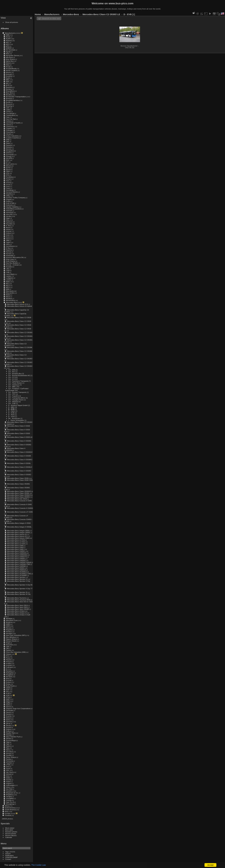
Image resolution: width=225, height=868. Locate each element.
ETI (7, 162)
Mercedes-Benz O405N (16, 559)
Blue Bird (9, 93)
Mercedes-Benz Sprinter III (17, 592)
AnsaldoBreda (11, 69)
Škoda (8, 725)
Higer (8, 218)
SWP (8, 699)
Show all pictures (12, 22)
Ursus (8, 768)
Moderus (9, 622)
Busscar (9, 104)
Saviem (9, 714)
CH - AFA (12, 370)
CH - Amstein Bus (15, 374)
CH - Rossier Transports (17, 392)
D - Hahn (12, 411)
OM (7, 648)
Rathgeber (10, 673)
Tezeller (9, 755)
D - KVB (11, 413)
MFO (8, 287)
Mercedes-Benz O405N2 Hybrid (19, 562)
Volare (8, 782)
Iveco (8, 239)
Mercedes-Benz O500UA (16, 570)
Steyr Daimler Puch (13, 737)
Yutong (9, 800)
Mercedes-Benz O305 (15, 546)
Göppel (9, 199)
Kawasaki (9, 255)
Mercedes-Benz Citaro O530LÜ (19, 495)
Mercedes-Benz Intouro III (17, 534)
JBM (8, 241)
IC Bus (8, 226)
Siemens (9, 722)
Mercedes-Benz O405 (15, 549)
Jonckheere (10, 246)
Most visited (10, 828)
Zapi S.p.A (10, 802)
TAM (8, 742)
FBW (8, 171)
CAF (8, 108)
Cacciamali (10, 113)
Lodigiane (10, 278)
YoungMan (10, 798)
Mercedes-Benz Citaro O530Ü (18, 497)
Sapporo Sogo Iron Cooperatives (18, 708)
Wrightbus (10, 795)
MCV (8, 285)
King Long (10, 259)
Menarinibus (10, 300)
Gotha (8, 201)
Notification (9, 855)
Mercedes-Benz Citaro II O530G (19, 441)
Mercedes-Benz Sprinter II (17, 579)
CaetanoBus (11, 115)
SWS (8, 701)
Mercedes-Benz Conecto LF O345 (20, 512)
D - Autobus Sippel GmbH (18, 405)
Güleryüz (9, 205)
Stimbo (9, 739)
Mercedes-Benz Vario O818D (18, 609)
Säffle (8, 703)
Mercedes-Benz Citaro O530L (18, 493)
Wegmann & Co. (12, 793)
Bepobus (9, 87)
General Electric (12, 192)
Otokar (8, 654)
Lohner (9, 280)
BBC (8, 80)
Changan (9, 130)
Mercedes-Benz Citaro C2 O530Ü (20, 359)
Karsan (9, 254)
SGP (8, 690)
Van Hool (9, 772)
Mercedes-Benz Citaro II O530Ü (19, 471)
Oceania (8, 815)
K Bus (8, 248)
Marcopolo (10, 291)
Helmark (9, 211)
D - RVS (11, 415)
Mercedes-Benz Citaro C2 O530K (20, 347)
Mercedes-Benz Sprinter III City (19, 594)
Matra (8, 295)
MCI (7, 284)
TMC (8, 744)
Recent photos (11, 834)
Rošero (9, 682)
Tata (7, 748)
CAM (8, 110)
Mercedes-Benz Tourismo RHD (19, 600)
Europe (7, 813)
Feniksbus (10, 177)
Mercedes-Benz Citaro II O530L (19, 463)
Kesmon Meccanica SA (15, 257)
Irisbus (8, 233)
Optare (8, 650)
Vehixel (9, 774)
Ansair (8, 67)
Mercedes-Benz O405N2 (16, 560)
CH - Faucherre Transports (18, 381)
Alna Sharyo (10, 59)
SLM (8, 693)
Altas (8, 65)
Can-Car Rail (11, 119)
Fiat (7, 181)
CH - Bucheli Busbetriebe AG (19, 375)
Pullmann (9, 667)
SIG (7, 691)
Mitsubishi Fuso (12, 620)
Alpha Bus (10, 61)
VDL (8, 770)
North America (10, 808)
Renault (9, 677)
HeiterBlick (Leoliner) (14, 209)
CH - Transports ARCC (17, 398)
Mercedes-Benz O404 (15, 547)
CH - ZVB (12, 403)
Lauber (9, 276)
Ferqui (8, 179)
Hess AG (9, 214)
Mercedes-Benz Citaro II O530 (18, 426)
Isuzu (8, 237)
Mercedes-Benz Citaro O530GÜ (19, 491)
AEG (8, 44)
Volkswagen (10, 785)
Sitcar (8, 723)
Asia (6, 811)
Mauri (8, 297)
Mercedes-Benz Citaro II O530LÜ (20, 467)
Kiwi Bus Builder (12, 263)
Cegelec (9, 128)
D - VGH (11, 417)
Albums (5, 28)
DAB (8, 140)
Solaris (8, 729)
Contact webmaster (218, 866)
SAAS (8, 688)
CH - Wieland (13, 402)
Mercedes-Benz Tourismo (17, 598)
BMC (8, 82)
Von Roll (9, 789)
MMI (8, 289)
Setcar (8, 718)
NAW (8, 626)
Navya (8, 628)
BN (7, 83)
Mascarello (10, 293)
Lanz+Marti (10, 274)
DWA (8, 143)
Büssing (9, 106)
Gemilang (9, 190)
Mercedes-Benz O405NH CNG (19, 564)
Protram (9, 665)
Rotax (8, 684)
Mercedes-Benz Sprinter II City (19, 581)
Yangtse (9, 796)
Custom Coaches (12, 138)
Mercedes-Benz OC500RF (17, 575)
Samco (9, 707)
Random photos (11, 832)
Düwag (9, 156)
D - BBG (11, 407)
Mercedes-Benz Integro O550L (19, 532)
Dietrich (9, 153)
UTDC (8, 765)
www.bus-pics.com (121, 3)
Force (8, 184)
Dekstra (9, 147)
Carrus (8, 125)
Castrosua (10, 126)
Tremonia (9, 761)
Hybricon (9, 222)
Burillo (8, 102)
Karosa (9, 252)
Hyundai (9, 224)
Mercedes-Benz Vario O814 (17, 605)
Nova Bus (10, 645)
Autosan (9, 74)
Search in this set (51, 18)
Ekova (8, 169)
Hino (8, 220)
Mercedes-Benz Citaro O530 (18, 478)
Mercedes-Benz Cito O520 (17, 499)
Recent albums (11, 835)
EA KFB (9, 158)
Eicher (8, 168)
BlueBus (9, 95)
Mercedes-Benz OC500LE (17, 572)
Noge (8, 643)
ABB (8, 35)
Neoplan (9, 633)
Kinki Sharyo (11, 261)
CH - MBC (12, 387)
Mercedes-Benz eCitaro (16, 611)
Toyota (8, 759)
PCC (8, 656)
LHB (8, 272)
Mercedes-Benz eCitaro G (17, 613)
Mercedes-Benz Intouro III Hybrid (19, 306)
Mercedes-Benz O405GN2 (17, 555)
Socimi (8, 727)
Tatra (8, 750)
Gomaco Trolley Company (16, 198)
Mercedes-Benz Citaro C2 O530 (19, 317)
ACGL (8, 37)
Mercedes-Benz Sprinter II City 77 (20, 589)
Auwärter (9, 76)
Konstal (9, 267)
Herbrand (9, 212)
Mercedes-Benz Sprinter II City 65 (20, 585)
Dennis (9, 149)
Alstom (8, 63)
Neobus (9, 632)
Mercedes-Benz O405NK (16, 566)
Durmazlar (10, 155)
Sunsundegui (11, 740)
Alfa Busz (9, 57)
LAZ (7, 269)
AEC (8, 42)
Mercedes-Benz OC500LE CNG (19, 574)
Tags (7, 852)
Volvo (8, 787)
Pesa (8, 658)
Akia (8, 54)
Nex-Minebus (11, 637)
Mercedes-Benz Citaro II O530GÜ (20, 452)
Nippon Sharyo (11, 639)
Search (8, 854)
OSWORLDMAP (11, 857)
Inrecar (9, 231)
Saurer (8, 712)
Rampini (9, 671)
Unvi (8, 767)
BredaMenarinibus (13, 100)
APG (8, 46)
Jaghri (8, 242)
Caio (8, 117)
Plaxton (9, 660)
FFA (7, 173)
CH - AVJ (12, 372)
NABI (8, 624)
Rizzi (8, 678)
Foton (8, 188)
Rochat (9, 680)
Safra (8, 705)
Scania (8, 716)
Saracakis (10, 710)
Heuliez (9, 216)
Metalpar (9, 618)
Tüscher (9, 763)
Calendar (9, 837)
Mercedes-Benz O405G (16, 551)
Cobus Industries (12, 136)
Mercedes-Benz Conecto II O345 (19, 501)
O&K (8, 646)
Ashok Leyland (11, 70)
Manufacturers (10, 33)
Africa (7, 806)
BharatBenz (10, 91)
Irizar (8, 235)
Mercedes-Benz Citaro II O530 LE (20, 437)
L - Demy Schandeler (16, 420)
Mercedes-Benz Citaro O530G (18, 484)
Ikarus (8, 227)
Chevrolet (9, 132)
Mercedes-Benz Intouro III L (17, 536)
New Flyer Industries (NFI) (16, 635)
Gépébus (9, 194)
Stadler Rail (10, 733)
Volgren (9, 783)
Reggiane (9, 675)
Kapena (9, 250)
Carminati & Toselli (13, 123)
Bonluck (9, 98)
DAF (8, 141)
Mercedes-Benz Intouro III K (18, 304)
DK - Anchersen (14, 418)
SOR (8, 695)
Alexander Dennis (13, 55)
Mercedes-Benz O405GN (17, 553)
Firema (9, 183)
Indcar (8, 229)
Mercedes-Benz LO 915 (16, 542)
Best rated (9, 830)
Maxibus (9, 298)
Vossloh (9, 791)
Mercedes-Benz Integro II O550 (19, 523)
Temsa (8, 753)
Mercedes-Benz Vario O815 (17, 607)
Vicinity (9, 780)
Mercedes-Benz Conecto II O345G (20, 508)
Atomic (8, 72)
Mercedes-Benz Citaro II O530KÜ (20, 460)
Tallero (8, 746)
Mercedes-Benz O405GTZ (17, 557)
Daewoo (9, 145)
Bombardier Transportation (16, 97)
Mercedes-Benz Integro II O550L (19, 527)
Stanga (9, 735)
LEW (8, 270)
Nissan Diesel (11, 641)
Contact (8, 859)
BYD (8, 85)
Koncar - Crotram (12, 265)
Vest (8, 776)
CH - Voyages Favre (16, 400)
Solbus (8, 731)
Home (38, 14)
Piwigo (208, 866)
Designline (10, 151)
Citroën (9, 134)
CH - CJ (11, 377)
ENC (8, 160)
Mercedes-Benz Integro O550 (18, 531)
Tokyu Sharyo (11, 757)
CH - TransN (13, 396)
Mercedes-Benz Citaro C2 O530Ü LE (101, 14)
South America (10, 810)
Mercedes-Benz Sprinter (16, 577)
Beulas (8, 89)
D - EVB (11, 409)
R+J (7, 669)
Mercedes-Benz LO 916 (16, 544)
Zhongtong (10, 804)
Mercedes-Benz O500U (16, 568)
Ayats (8, 78)
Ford (8, 186)
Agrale (8, 52)
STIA (8, 697)
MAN (8, 282)
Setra (8, 720)
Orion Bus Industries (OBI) (16, 652)
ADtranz (9, 40)
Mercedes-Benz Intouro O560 (18, 538)
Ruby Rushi (10, 686)
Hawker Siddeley (12, 207)
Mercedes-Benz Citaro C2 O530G (20, 332)
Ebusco (9, 166)
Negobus (9, 630)
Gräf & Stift (10, 203)
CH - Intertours (14, 385)
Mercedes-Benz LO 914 (16, 540)
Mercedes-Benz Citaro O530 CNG (20, 480)
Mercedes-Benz (12, 302)
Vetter (8, 778)
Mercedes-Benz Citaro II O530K (19, 456)
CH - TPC (12, 394)
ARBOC (9, 48)
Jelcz (8, 244)
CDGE (8, 112)
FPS (8, 175)
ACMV (8, 39)
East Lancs (10, 164)
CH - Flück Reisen (15, 383)
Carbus (9, 121)
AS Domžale (11, 50)
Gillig (8, 196)
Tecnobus (9, 752)
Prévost (9, 662)
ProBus (9, 663)
